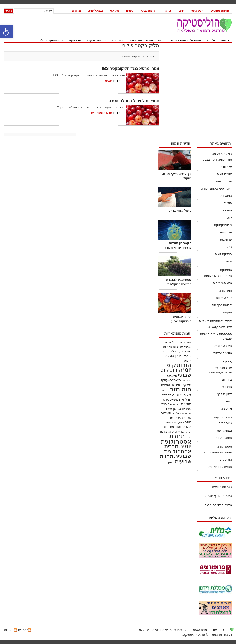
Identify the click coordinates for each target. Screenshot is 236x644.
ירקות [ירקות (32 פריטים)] (180, 395)
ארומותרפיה (224, 181)
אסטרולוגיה (224, 447)
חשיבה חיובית (223, 346)
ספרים (130, 11)
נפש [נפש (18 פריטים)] (173, 404)
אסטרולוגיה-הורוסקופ (186, 40)
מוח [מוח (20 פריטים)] (178, 404)
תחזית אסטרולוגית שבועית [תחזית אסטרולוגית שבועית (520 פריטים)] (178, 451)
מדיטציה (226, 409)
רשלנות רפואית (222, 487)
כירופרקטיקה (223, 225)
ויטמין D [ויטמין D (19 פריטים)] (177, 385)
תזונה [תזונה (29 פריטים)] (165, 427)
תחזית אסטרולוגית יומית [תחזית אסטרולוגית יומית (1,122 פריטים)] (176, 441)
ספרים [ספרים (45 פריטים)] (187, 409)
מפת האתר (200, 630)
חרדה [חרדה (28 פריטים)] (166, 390)
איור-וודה (226, 167)
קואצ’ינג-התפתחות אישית (147, 40)
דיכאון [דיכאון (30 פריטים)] (179, 356)
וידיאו (181, 11)
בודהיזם (227, 380)
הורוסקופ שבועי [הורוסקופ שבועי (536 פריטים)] (176, 372)
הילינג (228, 203)
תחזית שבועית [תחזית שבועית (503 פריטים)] (176, 459)
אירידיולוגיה (224, 174)
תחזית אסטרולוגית (220, 467)
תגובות (8, 630)
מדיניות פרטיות (162, 630)
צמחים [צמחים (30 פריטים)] (169, 422)
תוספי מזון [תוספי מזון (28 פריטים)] (176, 427)
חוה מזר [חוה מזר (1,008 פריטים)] (181, 389)
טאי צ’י (228, 210)
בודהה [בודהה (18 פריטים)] (188, 351)
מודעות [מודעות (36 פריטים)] (186, 404)
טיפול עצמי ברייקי (180, 211)
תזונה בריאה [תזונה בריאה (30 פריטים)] (183, 432)
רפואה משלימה (218, 40)
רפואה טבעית (97, 40)
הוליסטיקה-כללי (51, 40)
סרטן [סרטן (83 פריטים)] (177, 409)
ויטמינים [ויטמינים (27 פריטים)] (166, 385)
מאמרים (76, 11)
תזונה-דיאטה (224, 438)
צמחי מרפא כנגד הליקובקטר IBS (131, 69)
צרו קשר (144, 630)
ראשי (153, 56)
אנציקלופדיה (96, 11)
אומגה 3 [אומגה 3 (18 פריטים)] (177, 342)
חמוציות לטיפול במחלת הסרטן (133, 101)
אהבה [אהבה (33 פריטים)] (187, 342)
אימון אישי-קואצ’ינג (220, 327)
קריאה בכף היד (222, 305)
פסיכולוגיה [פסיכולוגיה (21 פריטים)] (178, 413)
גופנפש (227, 387)
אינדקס (114, 11)
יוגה (230, 218)
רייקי (229, 247)
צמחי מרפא (224, 431)
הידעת (167, 11)
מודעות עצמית (223, 353)
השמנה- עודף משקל (218, 496)
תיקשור (227, 312)
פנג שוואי (226, 232)
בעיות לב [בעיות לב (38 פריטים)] (177, 351)
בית (222, 630)
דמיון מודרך (225, 394)
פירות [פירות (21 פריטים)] (188, 413)
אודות (213, 630)
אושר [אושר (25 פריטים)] (168, 342)
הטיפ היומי (197, 11)
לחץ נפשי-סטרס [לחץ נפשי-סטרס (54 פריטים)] (175, 399)
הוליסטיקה (190, 635)
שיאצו (228, 261)
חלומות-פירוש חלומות (218, 276)
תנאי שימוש (182, 630)
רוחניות (117, 40)
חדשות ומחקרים (220, 11)
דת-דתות (226, 401)
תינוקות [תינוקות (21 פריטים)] (170, 462)
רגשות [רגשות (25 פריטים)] (187, 427)
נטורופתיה (225, 423)
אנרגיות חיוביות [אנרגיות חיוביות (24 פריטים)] (173, 347)
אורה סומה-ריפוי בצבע (217, 160)
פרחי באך (226, 240)
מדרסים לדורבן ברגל (218, 505)
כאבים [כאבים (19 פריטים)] (171, 395)
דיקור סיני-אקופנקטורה (217, 189)
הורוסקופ (226, 460)
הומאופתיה (225, 196)
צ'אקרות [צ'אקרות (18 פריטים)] (179, 422)
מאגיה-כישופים (222, 283)
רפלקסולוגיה (223, 254)
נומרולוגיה (225, 291)
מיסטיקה (75, 40)
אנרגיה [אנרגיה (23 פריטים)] (187, 347)
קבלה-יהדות (224, 298)
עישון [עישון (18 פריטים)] (169, 409)
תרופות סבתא (149, 11)
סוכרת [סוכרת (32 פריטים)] (165, 404)
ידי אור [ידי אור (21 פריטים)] (188, 395)
